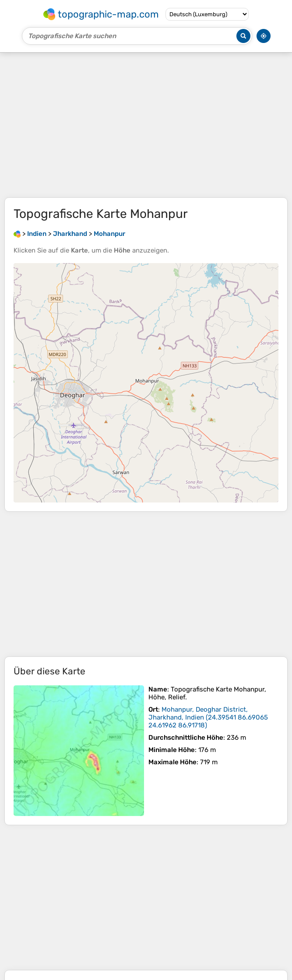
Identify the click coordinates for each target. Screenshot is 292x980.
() (208, 717)
